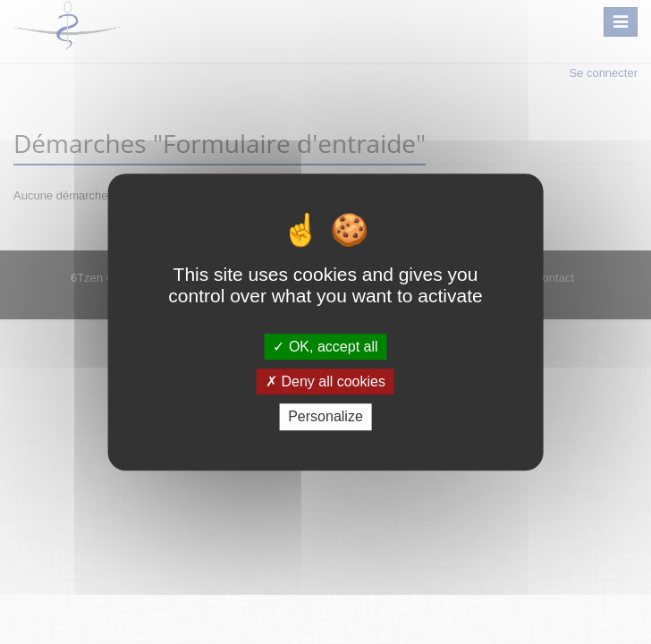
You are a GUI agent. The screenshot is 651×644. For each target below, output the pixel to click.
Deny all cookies (325, 381)
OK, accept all (325, 347)
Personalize (325, 417)
